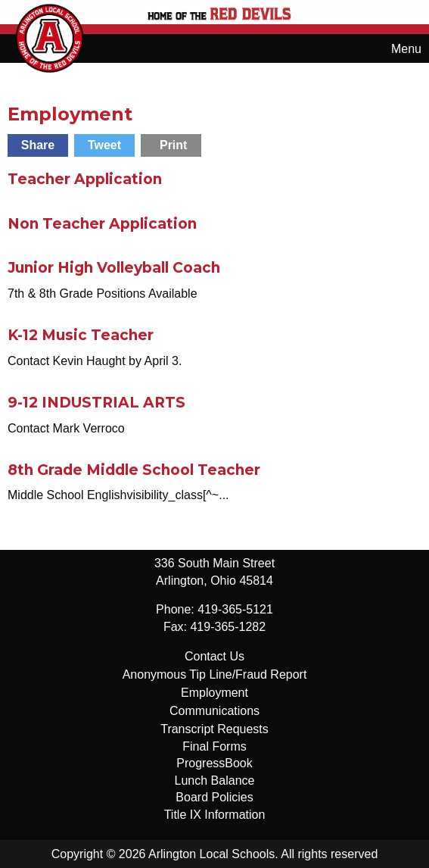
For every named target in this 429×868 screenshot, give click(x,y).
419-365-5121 (235, 609)
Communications (214, 711)
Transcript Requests (214, 729)
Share (38, 145)
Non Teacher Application (102, 224)
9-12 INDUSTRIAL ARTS (96, 403)
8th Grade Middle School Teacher (134, 470)
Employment (214, 693)
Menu (399, 49)
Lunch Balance (215, 781)
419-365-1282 (228, 627)
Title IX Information (215, 815)
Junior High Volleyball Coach (114, 268)
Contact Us (214, 656)
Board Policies (214, 797)
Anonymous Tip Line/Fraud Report (215, 674)
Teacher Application (85, 179)
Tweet (104, 145)
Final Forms (214, 746)
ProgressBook (214, 763)
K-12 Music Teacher (81, 335)
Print (173, 145)
